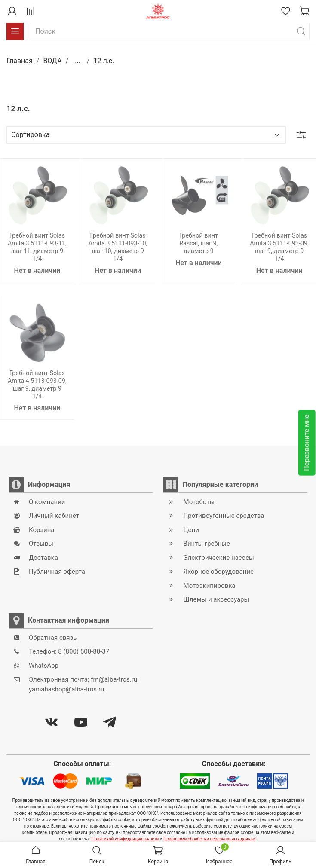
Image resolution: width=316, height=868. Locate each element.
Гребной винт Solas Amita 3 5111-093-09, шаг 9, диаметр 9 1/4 (279, 247)
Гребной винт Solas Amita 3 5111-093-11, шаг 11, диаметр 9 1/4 (37, 247)
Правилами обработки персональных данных (210, 839)
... (78, 61)
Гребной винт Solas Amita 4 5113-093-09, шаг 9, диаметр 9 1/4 (37, 385)
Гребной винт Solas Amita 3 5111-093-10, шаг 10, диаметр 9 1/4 (118, 247)
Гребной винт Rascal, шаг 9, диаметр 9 (199, 243)
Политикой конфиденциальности (125, 839)
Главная (20, 61)
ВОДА (52, 61)
